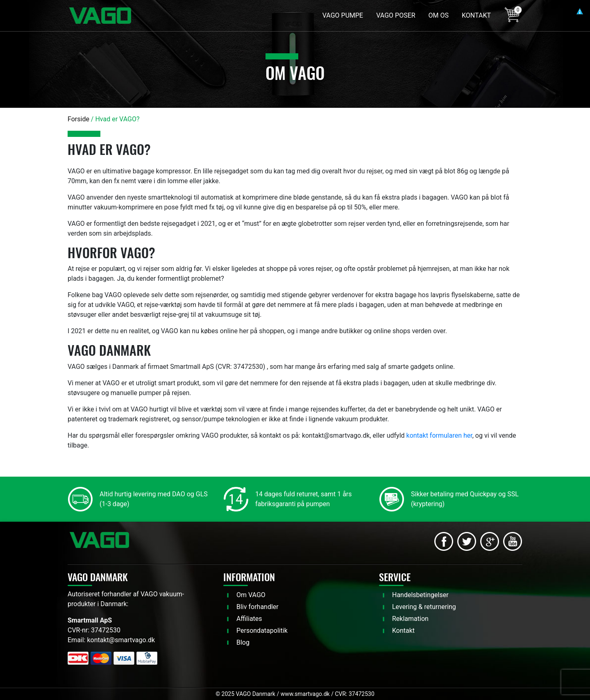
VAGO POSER (396, 15)
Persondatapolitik (262, 631)
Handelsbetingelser (420, 595)
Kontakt (403, 631)
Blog (243, 642)
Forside (78, 119)
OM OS (439, 15)
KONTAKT (476, 15)
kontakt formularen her (439, 435)
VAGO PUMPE (343, 15)
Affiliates (249, 619)
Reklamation (410, 619)
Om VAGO (251, 595)
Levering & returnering (424, 607)
